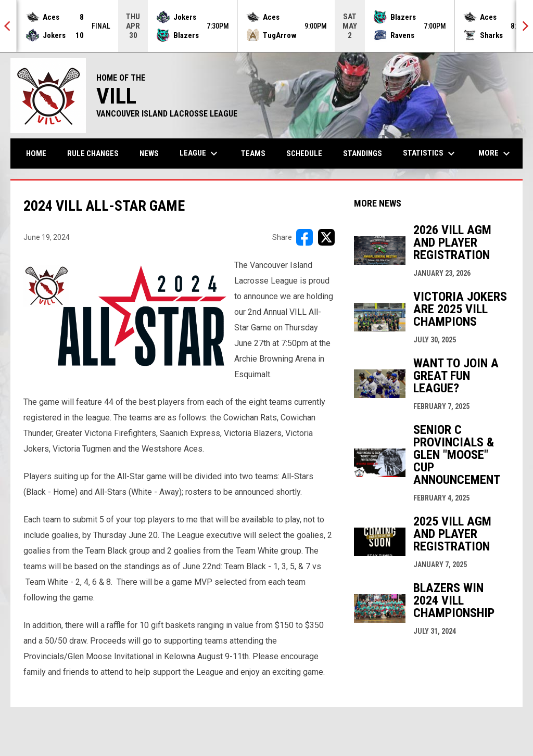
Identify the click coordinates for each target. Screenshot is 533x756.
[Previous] (8, 26)
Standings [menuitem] (363, 153)
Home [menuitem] (36, 153)
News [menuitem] (149, 153)
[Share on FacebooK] (304, 237)
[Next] (525, 26)
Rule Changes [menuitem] (93, 153)
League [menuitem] (200, 153)
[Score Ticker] (266, 26)
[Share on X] (326, 237)
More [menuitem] (496, 153)
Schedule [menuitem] (304, 153)
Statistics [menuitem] (430, 153)
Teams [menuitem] (253, 153)
